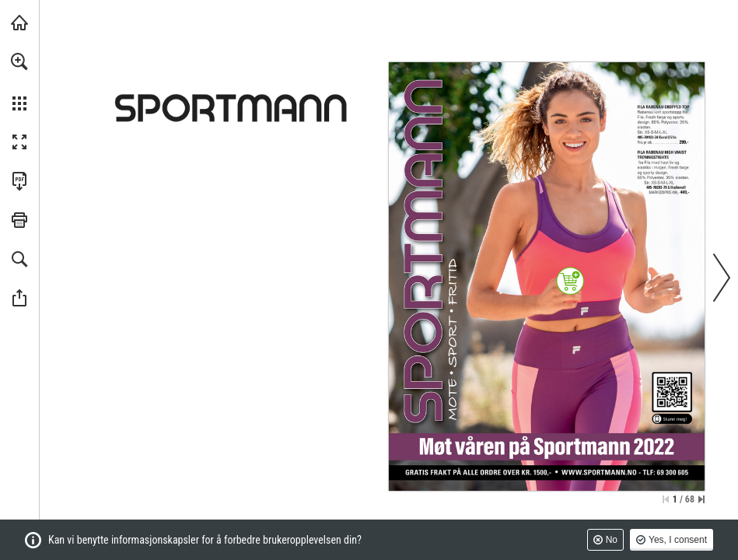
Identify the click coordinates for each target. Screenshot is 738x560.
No (612, 540)
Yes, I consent (678, 540)
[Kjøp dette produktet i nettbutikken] (570, 281)
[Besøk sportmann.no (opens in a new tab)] (19, 23)
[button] (19, 61)
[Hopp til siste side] (701, 499)
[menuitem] (19, 82)
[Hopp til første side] (666, 499)
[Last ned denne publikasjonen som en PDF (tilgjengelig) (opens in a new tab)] (19, 181)
